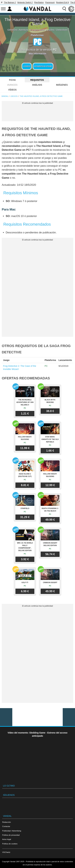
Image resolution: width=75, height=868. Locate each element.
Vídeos (12, 90)
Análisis (37, 85)
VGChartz (6, 852)
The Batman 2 (10, 3)
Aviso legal (7, 839)
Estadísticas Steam (43, 66)
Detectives (62, 30)
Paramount (50, 3)
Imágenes (62, 85)
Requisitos (37, 80)
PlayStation (39, 3)
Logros (27, 66)
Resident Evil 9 (62, 3)
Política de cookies (10, 844)
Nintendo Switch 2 (25, 3)
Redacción (7, 822)
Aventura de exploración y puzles (36, 30)
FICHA (12, 80)
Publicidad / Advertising (12, 831)
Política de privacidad (11, 835)
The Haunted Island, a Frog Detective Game (38, 22)
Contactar (6, 826)
